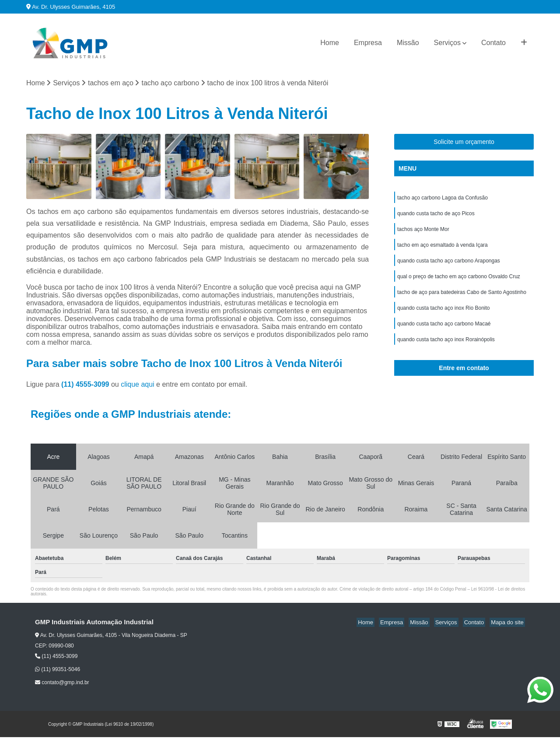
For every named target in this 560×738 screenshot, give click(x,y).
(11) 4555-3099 (86, 385)
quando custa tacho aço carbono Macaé (444, 332)
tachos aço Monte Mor (423, 232)
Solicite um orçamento (464, 143)
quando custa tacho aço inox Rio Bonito (443, 315)
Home (330, 43)
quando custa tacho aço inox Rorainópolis (446, 349)
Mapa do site (508, 623)
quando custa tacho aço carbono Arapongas (449, 266)
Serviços (447, 43)
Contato (493, 43)
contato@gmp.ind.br (62, 683)
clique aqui (138, 385)
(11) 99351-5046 (58, 670)
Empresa (368, 43)
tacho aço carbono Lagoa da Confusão (443, 199)
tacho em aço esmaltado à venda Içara (443, 249)
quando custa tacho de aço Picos (436, 216)
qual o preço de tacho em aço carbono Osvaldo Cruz (459, 282)
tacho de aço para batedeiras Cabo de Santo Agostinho (462, 299)
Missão (408, 43)
